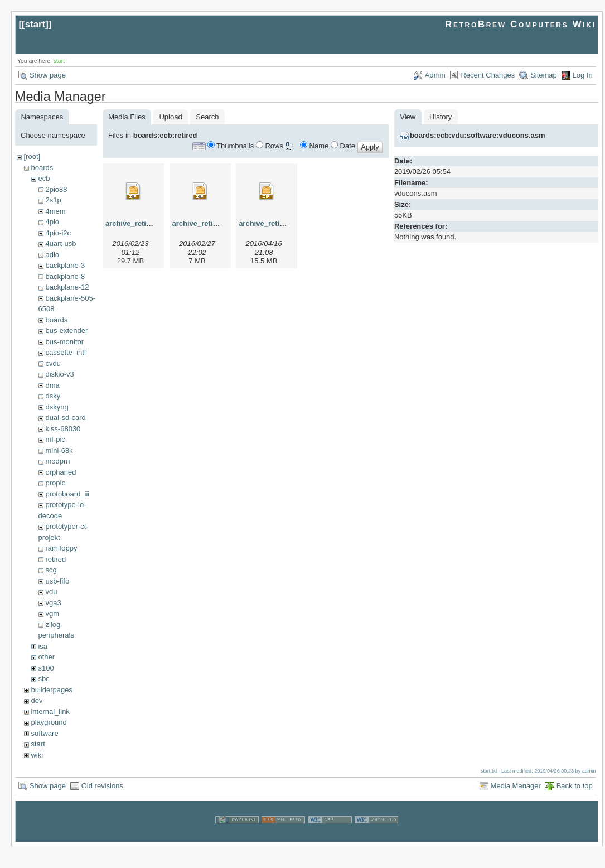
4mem (55, 211)
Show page (48, 75)
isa (43, 646)
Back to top (575, 786)
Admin (435, 75)
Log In (583, 75)
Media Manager (516, 786)
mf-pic (55, 439)
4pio (52, 222)
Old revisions (102, 786)
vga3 (53, 603)
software (44, 733)
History (441, 117)
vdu (51, 592)
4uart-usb (60, 243)
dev (37, 700)
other (46, 657)
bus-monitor (64, 342)
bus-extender (66, 331)
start (35, 24)
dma (52, 385)
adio (52, 255)
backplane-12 (67, 287)
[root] (32, 156)
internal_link (50, 712)
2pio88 (56, 189)
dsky (53, 396)
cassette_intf (66, 352)
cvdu (53, 363)
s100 (46, 668)
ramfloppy (61, 548)
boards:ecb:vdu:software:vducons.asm (478, 135)
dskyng (57, 407)
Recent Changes (488, 75)
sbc (43, 679)
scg (51, 570)
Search (207, 117)
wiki (37, 755)
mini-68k (59, 450)
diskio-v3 (59, 374)
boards (42, 168)
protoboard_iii (67, 494)
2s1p (53, 200)
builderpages (51, 690)
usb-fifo (57, 581)
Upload (170, 117)
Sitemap (544, 75)
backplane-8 (65, 276)
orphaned (60, 472)
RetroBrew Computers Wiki (521, 24)
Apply (370, 147)
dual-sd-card (65, 418)
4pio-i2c (58, 233)
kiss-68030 (63, 429)
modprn (57, 461)
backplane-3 (65, 265)
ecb (44, 178)
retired (55, 559)
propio (55, 483)
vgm (52, 613)
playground (49, 722)
